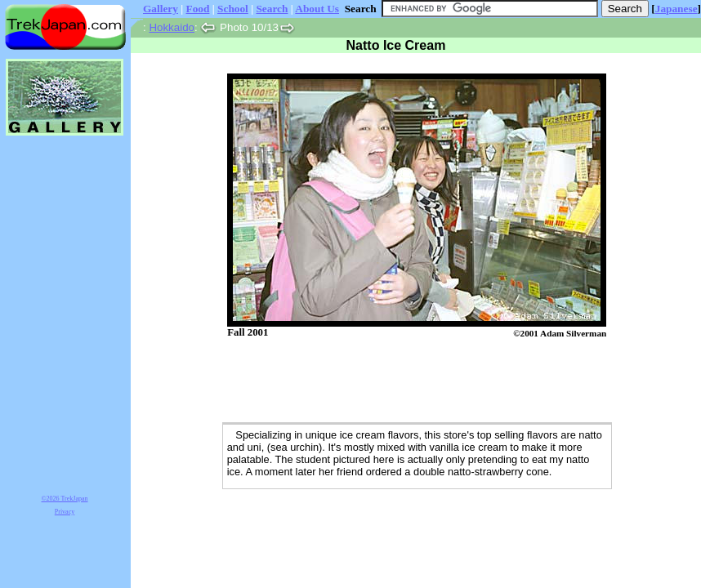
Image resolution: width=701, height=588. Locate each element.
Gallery (161, 9)
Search (272, 9)
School (233, 9)
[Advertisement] (400, 381)
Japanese (676, 9)
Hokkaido (172, 27)
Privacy (65, 512)
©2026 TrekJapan (65, 499)
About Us (317, 9)
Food (198, 9)
